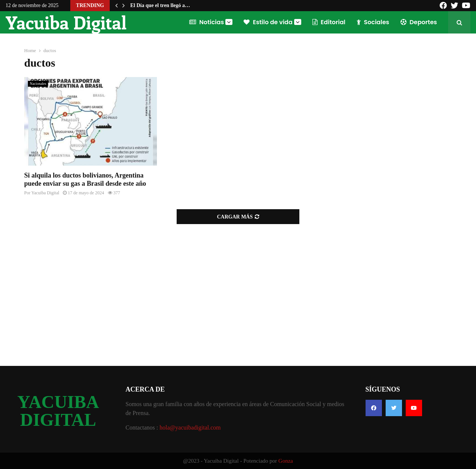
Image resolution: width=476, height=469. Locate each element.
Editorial (329, 22)
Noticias (207, 22)
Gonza (286, 461)
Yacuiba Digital (66, 22)
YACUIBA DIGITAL (58, 411)
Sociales (373, 22)
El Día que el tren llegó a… (160, 5)
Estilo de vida (268, 22)
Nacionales (38, 84)
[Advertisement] (238, 291)
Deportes (419, 22)
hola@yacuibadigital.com (190, 427)
